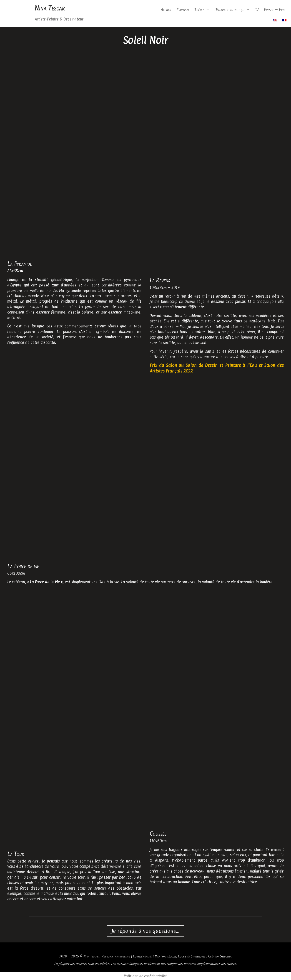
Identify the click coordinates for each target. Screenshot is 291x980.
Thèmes (199, 10)
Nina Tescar (50, 8)
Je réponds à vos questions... (145, 931)
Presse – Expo (275, 10)
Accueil (166, 10)
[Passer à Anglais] (275, 21)
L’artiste (183, 10)
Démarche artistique (230, 10)
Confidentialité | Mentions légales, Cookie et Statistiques (169, 956)
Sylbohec (226, 956)
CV (257, 10)
